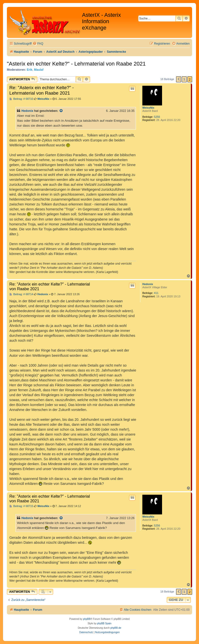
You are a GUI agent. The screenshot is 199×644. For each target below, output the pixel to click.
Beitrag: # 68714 (21, 294)
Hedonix (27, 111)
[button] (179, 79)
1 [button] (184, 79)
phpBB (87, 619)
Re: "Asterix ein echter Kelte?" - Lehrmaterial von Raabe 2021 (42, 90)
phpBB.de (116, 628)
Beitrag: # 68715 (21, 506)
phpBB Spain (104, 623)
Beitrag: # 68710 (21, 99)
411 (156, 293)
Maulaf (39, 70)
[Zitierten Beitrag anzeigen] (61, 111)
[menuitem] (38, 44)
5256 (157, 117)
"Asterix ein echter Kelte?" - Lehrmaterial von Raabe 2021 (76, 64)
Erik (30, 70)
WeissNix (148, 108)
